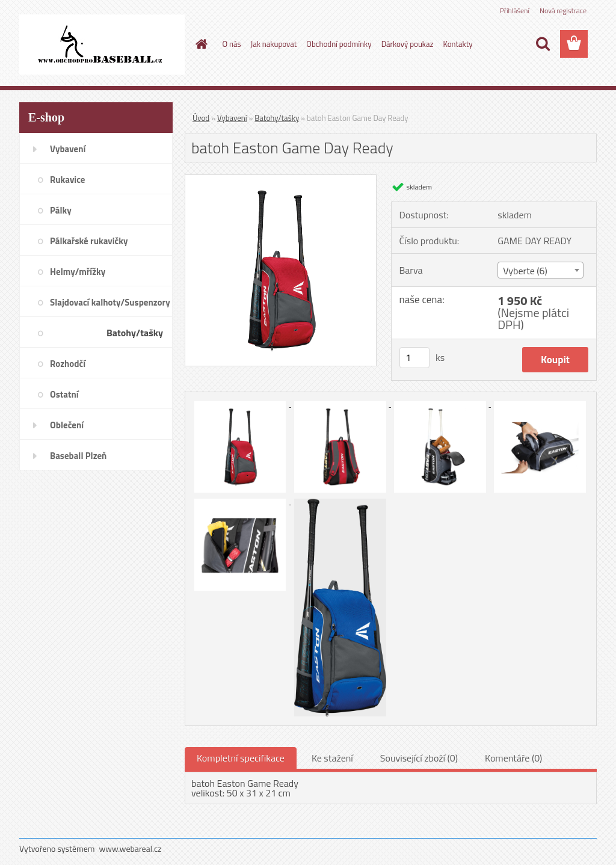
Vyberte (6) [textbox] (525, 271)
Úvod (201, 118)
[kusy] (414, 358)
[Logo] (102, 45)
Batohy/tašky (277, 118)
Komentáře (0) (513, 758)
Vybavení (232, 118)
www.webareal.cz (131, 848)
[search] (543, 44)
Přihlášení (515, 11)
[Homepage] (200, 44)
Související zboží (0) (419, 758)
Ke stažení (332, 758)
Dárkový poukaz (408, 44)
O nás (232, 44)
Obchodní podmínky (339, 44)
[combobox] (541, 270)
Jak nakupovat (274, 44)
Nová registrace (563, 11)
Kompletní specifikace (241, 758)
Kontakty (457, 44)
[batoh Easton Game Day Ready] (281, 180)
